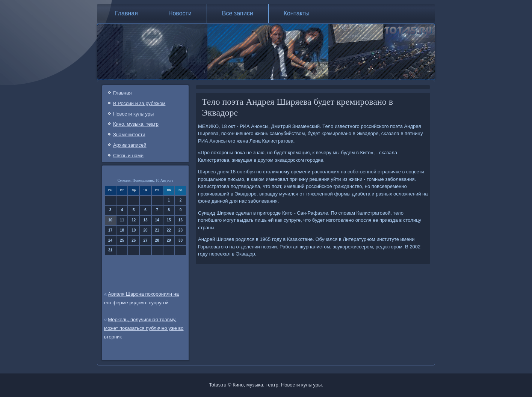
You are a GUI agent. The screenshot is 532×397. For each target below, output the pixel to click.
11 (122, 220)
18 (122, 230)
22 (169, 230)
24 (110, 240)
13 (145, 220)
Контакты (297, 13)
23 (181, 230)
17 (110, 230)
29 (169, 240)
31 (110, 250)
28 (157, 240)
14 (157, 220)
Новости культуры (133, 114)
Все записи (238, 13)
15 (169, 220)
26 (134, 240)
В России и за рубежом (139, 103)
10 (110, 220)
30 (181, 240)
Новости (180, 13)
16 (181, 220)
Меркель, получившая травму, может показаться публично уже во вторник (144, 328)
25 (122, 240)
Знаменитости (129, 135)
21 (157, 230)
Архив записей (130, 145)
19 (134, 230)
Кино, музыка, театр (136, 124)
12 (134, 220)
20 (145, 230)
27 (145, 240)
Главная (126, 13)
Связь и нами (128, 156)
